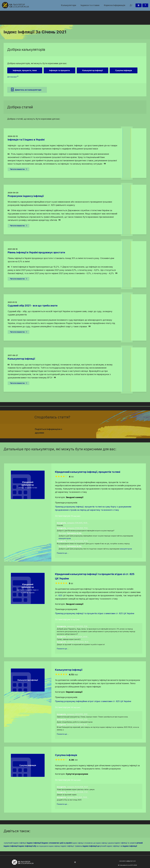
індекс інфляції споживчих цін (84, 843)
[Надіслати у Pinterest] (98, 430)
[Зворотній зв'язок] (145, 5)
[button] (131, 5)
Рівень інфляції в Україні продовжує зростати (36, 252)
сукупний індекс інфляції (15, 843)
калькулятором (65, 538)
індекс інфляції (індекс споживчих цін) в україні (49, 843)
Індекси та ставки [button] (90, 5)
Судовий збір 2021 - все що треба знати (33, 306)
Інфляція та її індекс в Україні (26, 140)
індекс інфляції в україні (125, 843)
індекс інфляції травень (71, 846)
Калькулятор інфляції (21, 359)
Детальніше (13, 77)
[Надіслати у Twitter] (96, 430)
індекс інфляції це (91, 846)
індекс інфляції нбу (27, 846)
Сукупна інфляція (66, 755)
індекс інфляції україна (105, 843)
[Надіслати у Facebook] (93, 430)
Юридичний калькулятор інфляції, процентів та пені (88, 472)
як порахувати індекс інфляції (49, 846)
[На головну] (15, 5)
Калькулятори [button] (69, 5)
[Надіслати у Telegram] (101, 430)
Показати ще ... (63, 553)
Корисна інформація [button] (115, 5)
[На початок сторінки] (75, 862)
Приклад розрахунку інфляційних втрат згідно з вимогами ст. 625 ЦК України (93, 701)
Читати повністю (19, 169)
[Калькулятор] (139, 5)
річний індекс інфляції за (111, 846)
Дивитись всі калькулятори (26, 89)
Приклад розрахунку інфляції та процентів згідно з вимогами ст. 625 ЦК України (95, 613)
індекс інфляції (130, 846)
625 (60, 595)
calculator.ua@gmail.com (127, 861)
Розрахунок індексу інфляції (26, 196)
